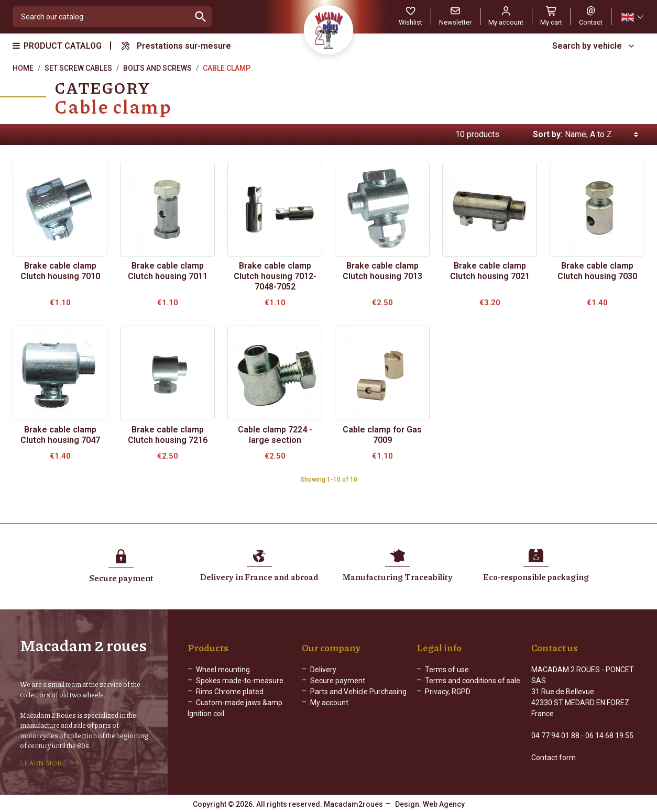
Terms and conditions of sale (473, 681)
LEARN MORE (43, 763)
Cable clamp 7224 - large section (275, 435)
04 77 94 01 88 (555, 736)
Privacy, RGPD (448, 692)
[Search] (101, 17)
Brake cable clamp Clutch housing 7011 (168, 271)
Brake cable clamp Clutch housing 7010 (60, 271)
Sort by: (548, 134)
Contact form (554, 758)
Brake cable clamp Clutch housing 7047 (60, 435)
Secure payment (338, 681)
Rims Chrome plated (230, 692)
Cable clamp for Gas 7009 (382, 435)
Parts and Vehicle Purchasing (358, 692)
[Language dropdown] (632, 17)
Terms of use (447, 670)
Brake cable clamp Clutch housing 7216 (168, 435)
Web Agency (444, 804)
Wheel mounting (223, 670)
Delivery (323, 670)
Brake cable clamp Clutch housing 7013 (382, 271)
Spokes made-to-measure (240, 681)
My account (329, 703)
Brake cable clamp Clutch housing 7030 (597, 271)
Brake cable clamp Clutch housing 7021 (490, 271)
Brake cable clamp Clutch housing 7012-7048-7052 (275, 276)
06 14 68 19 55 (609, 736)
